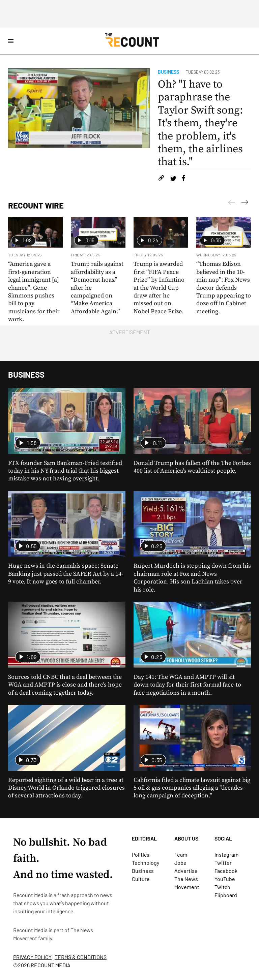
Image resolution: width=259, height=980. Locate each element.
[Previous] (245, 203)
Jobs (180, 863)
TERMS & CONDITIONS (81, 957)
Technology (146, 863)
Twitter (223, 863)
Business (168, 72)
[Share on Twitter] (173, 179)
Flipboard (226, 895)
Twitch (222, 887)
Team (181, 855)
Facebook (226, 871)
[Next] (232, 203)
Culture (141, 879)
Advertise (186, 871)
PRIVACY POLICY (32, 957)
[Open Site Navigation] (11, 41)
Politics (141, 855)
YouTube (225, 879)
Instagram (226, 855)
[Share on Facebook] (183, 179)
